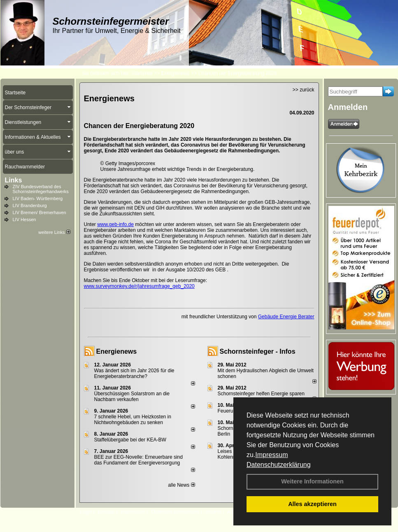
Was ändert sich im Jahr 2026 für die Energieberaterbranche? (134, 373)
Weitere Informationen (312, 481)
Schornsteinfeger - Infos (258, 351)
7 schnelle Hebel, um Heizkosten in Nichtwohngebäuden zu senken (133, 420)
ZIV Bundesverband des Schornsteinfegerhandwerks (41, 189)
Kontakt (106, 512)
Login (86, 512)
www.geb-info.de (115, 224)
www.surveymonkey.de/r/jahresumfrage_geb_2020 (139, 286)
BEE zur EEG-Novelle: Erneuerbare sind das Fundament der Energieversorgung (138, 460)
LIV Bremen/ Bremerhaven (40, 212)
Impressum (271, 455)
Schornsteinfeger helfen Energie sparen (261, 394)
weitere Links (54, 232)
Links (14, 180)
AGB (232, 512)
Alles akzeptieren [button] (312, 504)
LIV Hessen (24, 219)
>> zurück (304, 90)
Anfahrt (213, 512)
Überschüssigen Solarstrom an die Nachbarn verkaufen (132, 397)
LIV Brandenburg (30, 205)
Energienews (117, 351)
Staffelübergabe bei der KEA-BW (130, 440)
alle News (181, 485)
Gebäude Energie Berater (286, 317)
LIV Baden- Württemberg (38, 198)
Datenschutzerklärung (279, 465)
